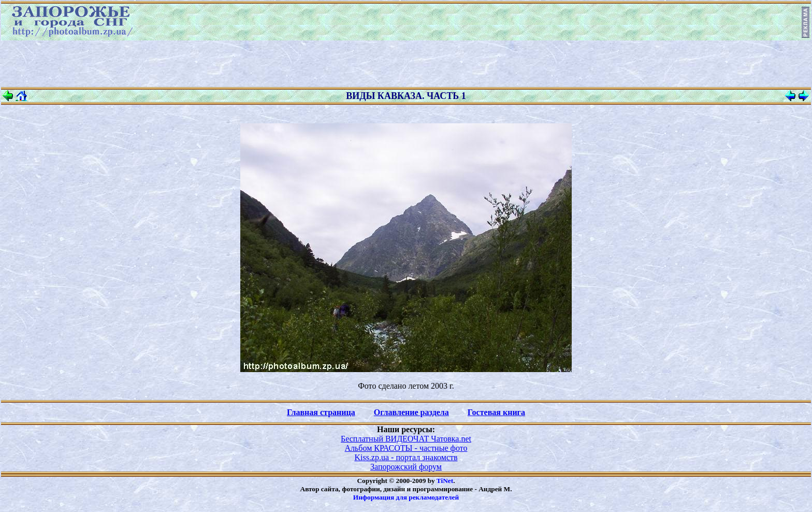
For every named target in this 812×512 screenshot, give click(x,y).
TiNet (445, 481)
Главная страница (321, 412)
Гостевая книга (496, 412)
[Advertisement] (406, 64)
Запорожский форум (406, 467)
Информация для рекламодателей (406, 497)
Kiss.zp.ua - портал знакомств (406, 457)
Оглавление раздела (411, 412)
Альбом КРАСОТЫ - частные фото (406, 448)
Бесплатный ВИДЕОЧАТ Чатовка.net (406, 439)
